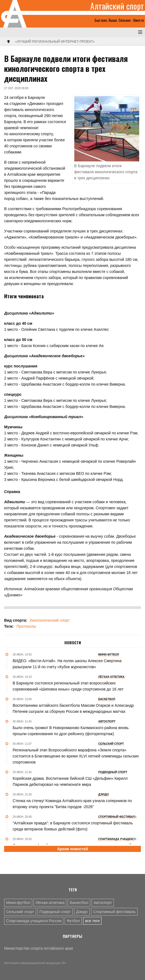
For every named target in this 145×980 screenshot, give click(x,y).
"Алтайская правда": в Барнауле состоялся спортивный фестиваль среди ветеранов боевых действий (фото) (73, 826)
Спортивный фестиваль (114, 912)
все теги (92, 921)
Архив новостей (72, 849)
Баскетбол (79, 903)
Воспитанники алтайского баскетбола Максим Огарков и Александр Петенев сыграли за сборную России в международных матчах (73, 708)
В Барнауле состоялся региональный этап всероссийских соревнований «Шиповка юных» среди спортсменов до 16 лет (68, 686)
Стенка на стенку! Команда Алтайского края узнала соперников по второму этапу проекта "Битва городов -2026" (72, 804)
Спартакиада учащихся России (34, 921)
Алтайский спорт (117, 6)
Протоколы (26, 626)
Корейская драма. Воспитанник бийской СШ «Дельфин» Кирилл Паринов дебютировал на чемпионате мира (70, 781)
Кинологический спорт (50, 620)
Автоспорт (103, 903)
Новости (73, 643)
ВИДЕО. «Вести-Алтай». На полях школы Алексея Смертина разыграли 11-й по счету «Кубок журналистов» (67, 664)
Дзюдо (82, 912)
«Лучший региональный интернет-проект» (55, 42)
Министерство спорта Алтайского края (39, 948)
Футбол (73, 921)
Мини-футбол (18, 903)
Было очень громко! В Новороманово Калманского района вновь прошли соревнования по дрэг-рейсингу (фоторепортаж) (71, 731)
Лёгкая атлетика (50, 903)
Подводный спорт (55, 912)
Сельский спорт (20, 912)
